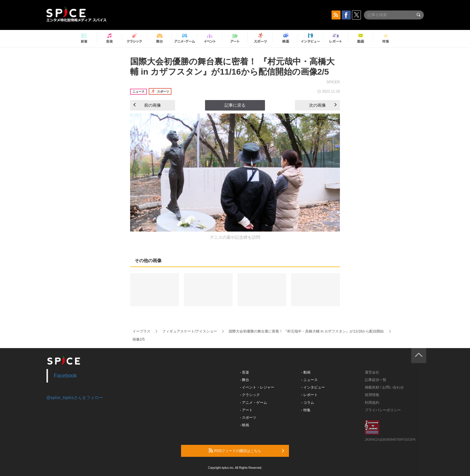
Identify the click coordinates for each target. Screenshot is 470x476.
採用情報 (372, 395)
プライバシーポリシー (383, 410)
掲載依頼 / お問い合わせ (384, 387)
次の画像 (323, 105)
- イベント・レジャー (257, 387)
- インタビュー (313, 387)
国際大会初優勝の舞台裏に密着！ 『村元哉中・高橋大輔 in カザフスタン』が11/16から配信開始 (306, 331)
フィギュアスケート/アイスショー (190, 331)
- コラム (308, 403)
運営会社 (372, 372)
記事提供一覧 (376, 380)
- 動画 (306, 372)
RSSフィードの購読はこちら (246, 451)
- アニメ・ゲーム (253, 403)
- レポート (309, 395)
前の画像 (147, 105)
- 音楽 (244, 372)
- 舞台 (244, 380)
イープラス (141, 331)
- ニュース (309, 380)
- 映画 (244, 425)
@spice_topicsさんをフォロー (75, 398)
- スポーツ (248, 418)
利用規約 (372, 403)
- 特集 (306, 410)
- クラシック (250, 395)
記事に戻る (235, 105)
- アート (246, 410)
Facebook (65, 376)
